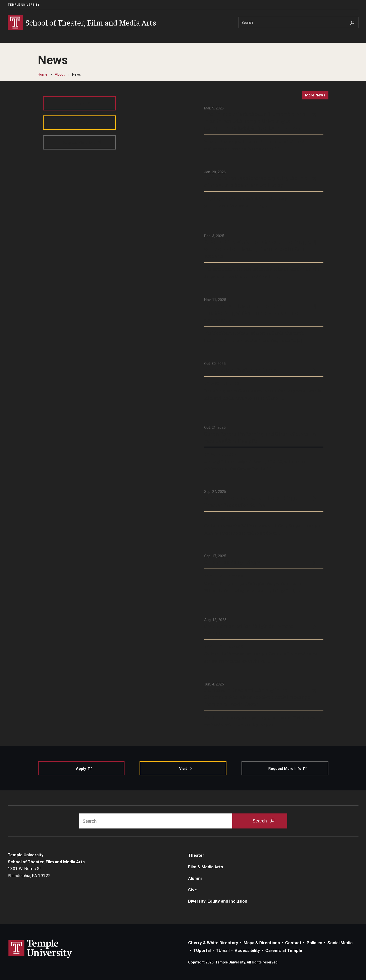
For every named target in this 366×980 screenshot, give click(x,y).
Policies (314, 943)
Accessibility (247, 950)
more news (315, 95)
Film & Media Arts (206, 867)
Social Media (340, 943)
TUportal (202, 950)
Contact (293, 943)
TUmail (223, 950)
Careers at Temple (284, 950)
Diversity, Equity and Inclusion (218, 901)
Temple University (24, 5)
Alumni (195, 878)
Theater (196, 855)
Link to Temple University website (40, 949)
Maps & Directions (262, 943)
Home (43, 74)
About (60, 74)
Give (193, 890)
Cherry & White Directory (213, 943)
